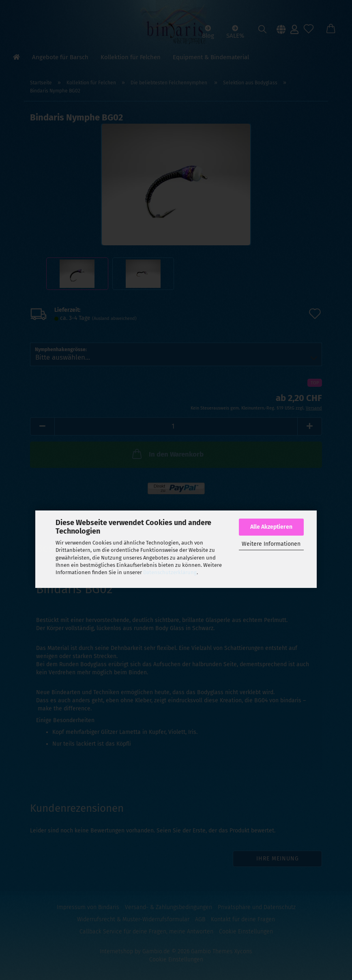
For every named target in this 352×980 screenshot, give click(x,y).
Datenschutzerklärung (170, 572)
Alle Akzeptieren (271, 527)
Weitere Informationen (271, 544)
